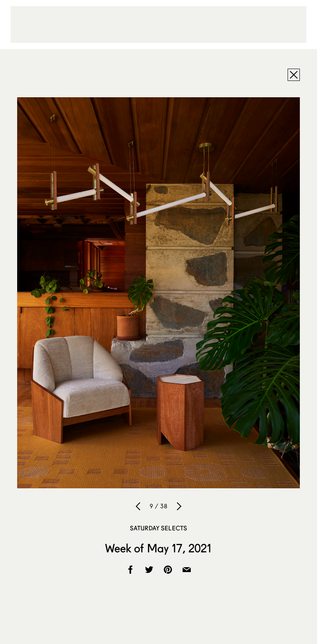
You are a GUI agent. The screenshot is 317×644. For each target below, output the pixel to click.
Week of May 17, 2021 (159, 548)
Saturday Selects (158, 528)
